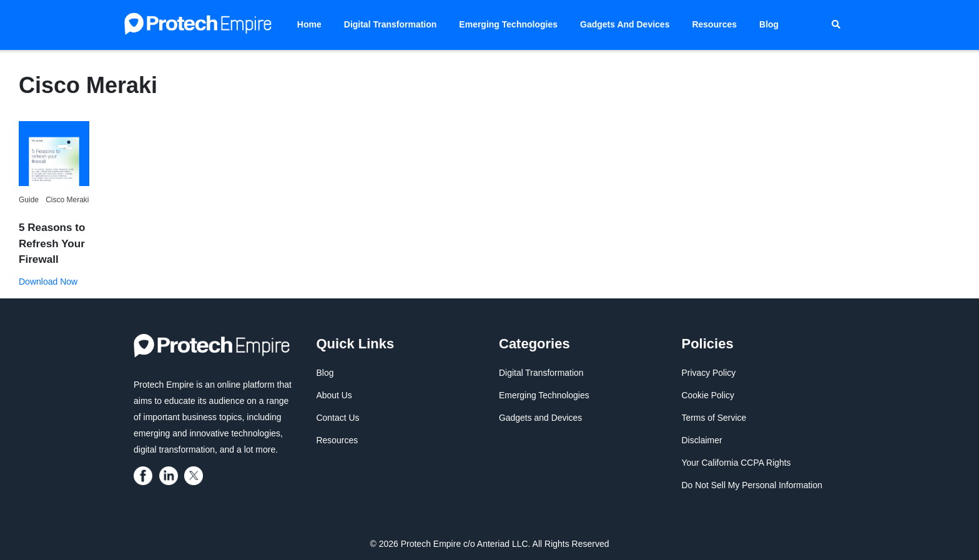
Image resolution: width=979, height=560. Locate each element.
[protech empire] (145, 474)
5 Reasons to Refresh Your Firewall (52, 243)
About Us (335, 395)
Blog (769, 24)
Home (309, 24)
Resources (714, 24)
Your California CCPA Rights (737, 463)
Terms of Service (714, 418)
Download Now (48, 281)
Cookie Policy (708, 395)
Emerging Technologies (508, 24)
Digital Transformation (391, 24)
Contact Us (338, 418)
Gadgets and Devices (625, 24)
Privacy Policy (709, 373)
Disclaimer (702, 440)
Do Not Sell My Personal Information (752, 485)
